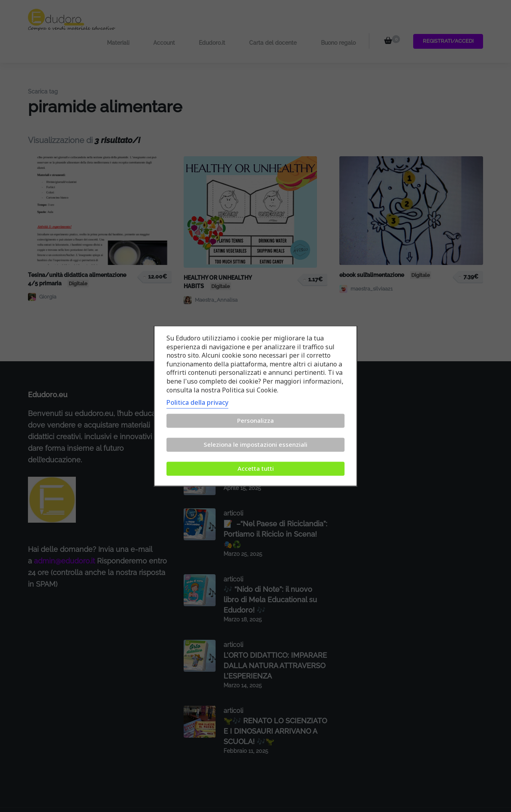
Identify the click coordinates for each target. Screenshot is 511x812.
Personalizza (255, 421)
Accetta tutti (256, 469)
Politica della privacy (197, 403)
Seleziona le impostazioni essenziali (255, 445)
